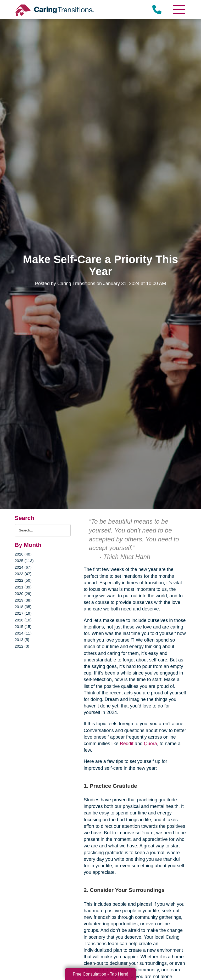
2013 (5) (22, 640)
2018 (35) (23, 607)
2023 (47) (23, 574)
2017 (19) (23, 613)
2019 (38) (23, 600)
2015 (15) (23, 627)
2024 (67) (23, 567)
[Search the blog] (43, 530)
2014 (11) (23, 633)
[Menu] (178, 10)
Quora (150, 744)
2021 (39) (23, 587)
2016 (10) (23, 620)
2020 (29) (23, 594)
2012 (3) (22, 646)
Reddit (127, 744)
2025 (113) (24, 561)
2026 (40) (23, 554)
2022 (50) (23, 580)
